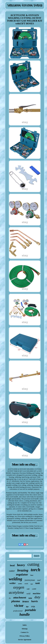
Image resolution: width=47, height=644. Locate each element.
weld (28, 594)
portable (30, 610)
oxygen (19, 587)
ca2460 (34, 589)
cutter (12, 571)
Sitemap (25, 629)
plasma (16, 601)
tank (38, 583)
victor (19, 605)
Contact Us (25, 632)
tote (30, 598)
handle (25, 614)
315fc (33, 607)
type (32, 584)
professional (18, 611)
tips (27, 607)
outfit (28, 589)
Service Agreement (25, 640)
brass (26, 601)
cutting (33, 564)
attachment (20, 597)
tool (39, 580)
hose (32, 575)
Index (25, 625)
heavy (21, 565)
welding (15, 579)
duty (37, 597)
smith (26, 584)
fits (10, 598)
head (12, 565)
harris (35, 601)
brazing (23, 570)
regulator (22, 574)
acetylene (16, 592)
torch (35, 570)
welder (13, 583)
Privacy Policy (25, 636)
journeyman (30, 580)
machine (37, 593)
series (20, 584)
